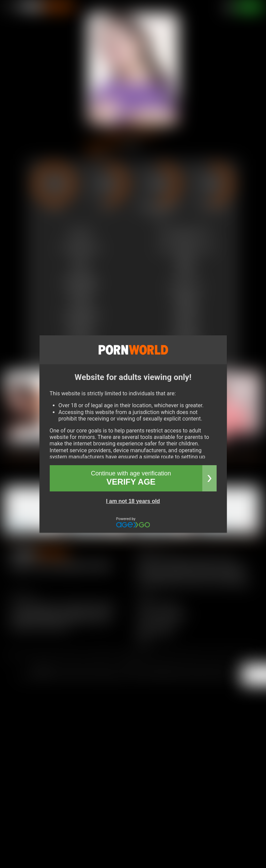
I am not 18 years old (133, 501)
